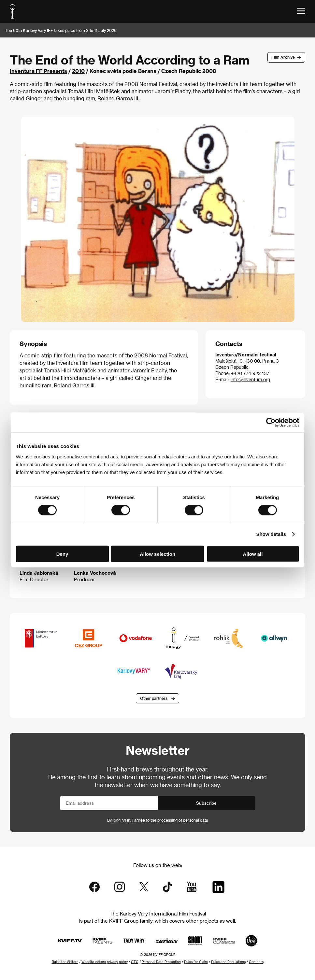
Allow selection (157, 554)
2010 (78, 71)
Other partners (154, 698)
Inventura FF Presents (38, 71)
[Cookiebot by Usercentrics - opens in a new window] (271, 423)
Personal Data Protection (161, 962)
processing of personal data (183, 820)
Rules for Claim (196, 962)
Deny (62, 554)
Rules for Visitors (65, 962)
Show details (271, 534)
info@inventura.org (250, 379)
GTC (135, 962)
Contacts (256, 962)
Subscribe (206, 803)
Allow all (253, 554)
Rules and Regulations (228, 962)
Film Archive (283, 57)
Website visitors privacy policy (105, 962)
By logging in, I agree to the (158, 820)
